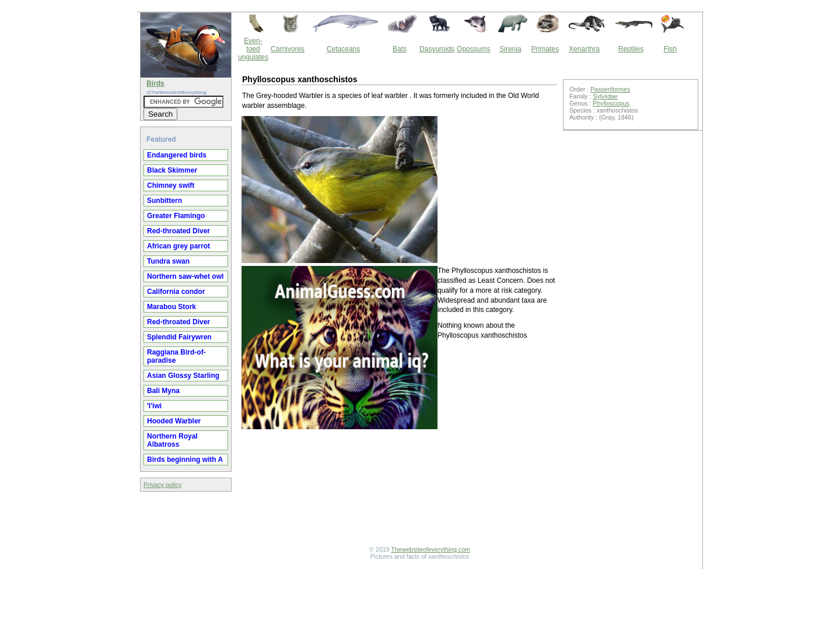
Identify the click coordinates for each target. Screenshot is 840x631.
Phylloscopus (611, 103)
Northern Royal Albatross (172, 440)
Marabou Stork (171, 307)
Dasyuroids (437, 49)
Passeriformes (610, 89)
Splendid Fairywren (179, 337)
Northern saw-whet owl (185, 276)
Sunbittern (164, 201)
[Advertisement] (400, 530)
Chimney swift (171, 185)
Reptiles (631, 49)
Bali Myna (163, 391)
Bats (400, 49)
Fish (671, 49)
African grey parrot (178, 246)
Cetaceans (343, 49)
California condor (176, 292)
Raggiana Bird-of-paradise (176, 356)
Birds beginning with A (185, 460)
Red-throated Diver (178, 231)
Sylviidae (605, 96)
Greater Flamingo (176, 216)
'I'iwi (154, 406)
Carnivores (288, 49)
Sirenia (510, 49)
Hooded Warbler (174, 421)
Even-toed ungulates (253, 49)
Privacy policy (162, 485)
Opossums (473, 49)
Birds (155, 83)
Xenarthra (584, 49)
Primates (545, 49)
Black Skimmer (172, 170)
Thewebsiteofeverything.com (430, 549)
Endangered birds (177, 155)
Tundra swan (168, 261)
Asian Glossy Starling (183, 376)
